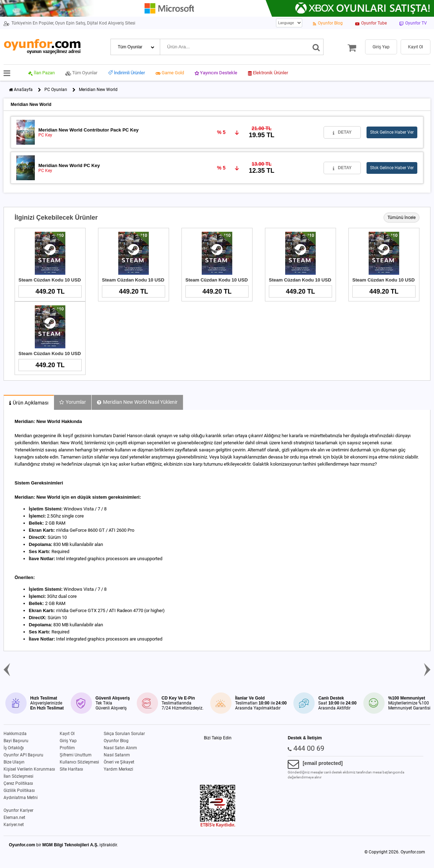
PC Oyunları (56, 90)
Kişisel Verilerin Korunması (29, 769)
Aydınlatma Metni (21, 798)
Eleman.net (14, 818)
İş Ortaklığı (14, 748)
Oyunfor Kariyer (18, 810)
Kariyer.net (14, 825)
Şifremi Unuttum (76, 755)
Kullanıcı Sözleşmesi (79, 762)
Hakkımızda (15, 734)
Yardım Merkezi (118, 769)
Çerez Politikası (18, 783)
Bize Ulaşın (14, 762)
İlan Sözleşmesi (18, 776)
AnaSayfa (23, 90)
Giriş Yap (68, 741)
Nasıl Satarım (117, 755)
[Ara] (316, 47)
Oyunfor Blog (116, 741)
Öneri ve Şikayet (119, 762)
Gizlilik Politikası (19, 791)
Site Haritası (71, 769)
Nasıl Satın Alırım (120, 748)
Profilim (67, 748)
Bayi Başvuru (16, 741)
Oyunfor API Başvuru (23, 755)
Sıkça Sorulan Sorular (124, 734)
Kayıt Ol (67, 734)
